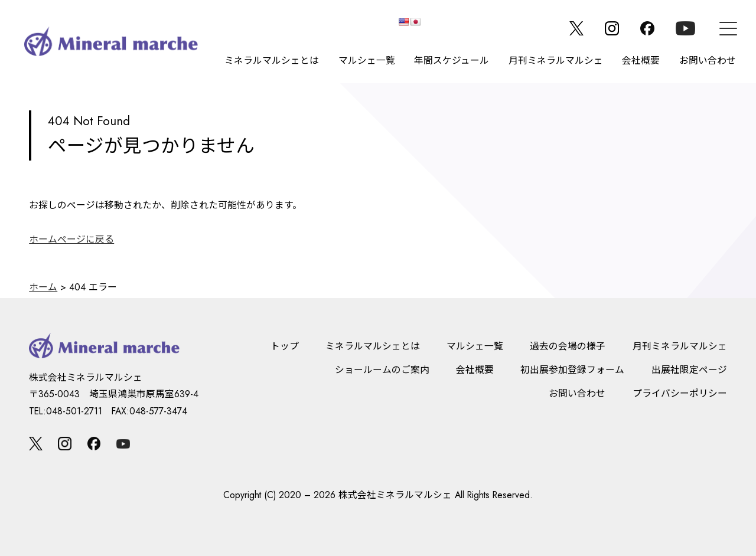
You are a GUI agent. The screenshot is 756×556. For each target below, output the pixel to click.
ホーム (43, 287)
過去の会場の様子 (568, 346)
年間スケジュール (452, 60)
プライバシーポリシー (680, 393)
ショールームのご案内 (382, 370)
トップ (285, 346)
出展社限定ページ (689, 370)
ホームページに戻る (71, 239)
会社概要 (641, 60)
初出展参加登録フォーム (572, 370)
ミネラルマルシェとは (272, 60)
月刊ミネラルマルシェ (556, 60)
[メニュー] (728, 29)
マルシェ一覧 (367, 60)
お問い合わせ (708, 60)
